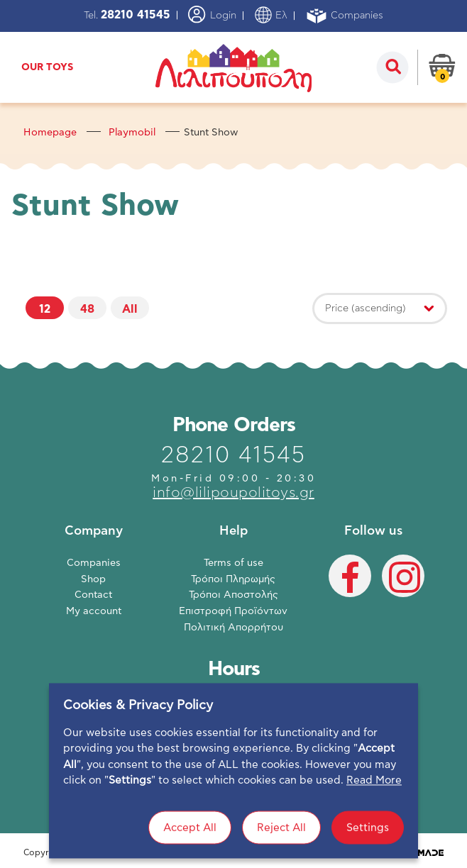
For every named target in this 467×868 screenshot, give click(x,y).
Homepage (50, 133)
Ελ (271, 16)
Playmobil (132, 133)
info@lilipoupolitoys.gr (233, 493)
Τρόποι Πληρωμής (233, 579)
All (130, 309)
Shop (93, 579)
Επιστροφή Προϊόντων (233, 611)
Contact (93, 595)
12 (45, 309)
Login (212, 15)
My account (94, 611)
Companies (344, 16)
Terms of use (233, 563)
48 (87, 309)
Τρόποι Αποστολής (233, 595)
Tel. (127, 16)
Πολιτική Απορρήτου (233, 628)
